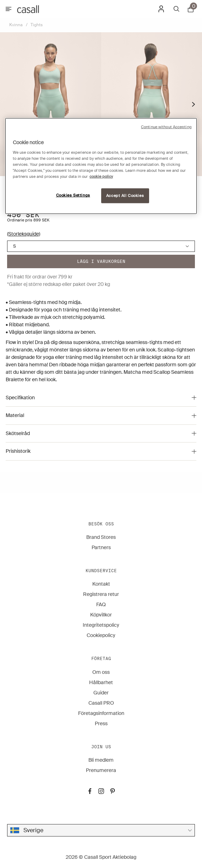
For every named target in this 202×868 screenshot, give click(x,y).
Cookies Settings (73, 195)
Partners (101, 547)
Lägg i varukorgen (101, 261)
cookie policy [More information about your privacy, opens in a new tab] (101, 177)
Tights (37, 25)
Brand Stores (101, 537)
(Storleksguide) (24, 234)
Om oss (101, 672)
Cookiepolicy (101, 635)
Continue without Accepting (166, 127)
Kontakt (101, 584)
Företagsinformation (101, 713)
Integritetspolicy (101, 625)
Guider (101, 693)
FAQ (101, 604)
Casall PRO (101, 703)
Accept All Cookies (125, 196)
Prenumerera (101, 770)
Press (101, 723)
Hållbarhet (101, 682)
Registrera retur (101, 594)
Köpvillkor (101, 615)
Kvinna (16, 25)
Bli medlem (101, 760)
